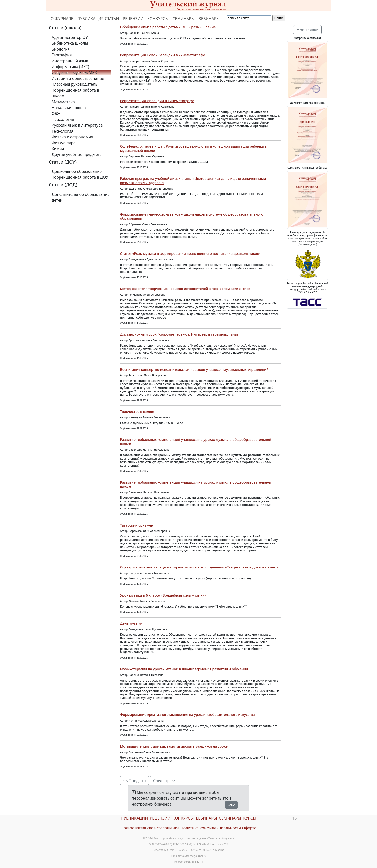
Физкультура (64, 143)
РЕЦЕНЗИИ (133, 19)
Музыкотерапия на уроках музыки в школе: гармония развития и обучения (184, 669)
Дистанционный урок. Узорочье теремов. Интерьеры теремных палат (179, 334)
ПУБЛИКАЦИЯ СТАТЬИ (98, 19)
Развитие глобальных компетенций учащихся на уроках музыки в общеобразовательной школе (196, 442)
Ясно (231, 805)
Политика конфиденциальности (211, 828)
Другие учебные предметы (77, 155)
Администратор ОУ (70, 37)
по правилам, (193, 792)
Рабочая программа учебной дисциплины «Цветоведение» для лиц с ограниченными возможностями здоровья (193, 181)
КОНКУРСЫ (158, 19)
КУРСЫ (250, 818)
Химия (58, 149)
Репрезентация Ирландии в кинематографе (157, 101)
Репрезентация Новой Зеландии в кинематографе (163, 55)
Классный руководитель (74, 84)
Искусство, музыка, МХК (74, 72)
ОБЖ (56, 114)
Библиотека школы (70, 43)
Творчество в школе (137, 411)
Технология (63, 131)
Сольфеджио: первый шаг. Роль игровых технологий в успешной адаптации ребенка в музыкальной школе (193, 148)
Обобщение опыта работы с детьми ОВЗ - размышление (168, 27)
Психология (63, 119)
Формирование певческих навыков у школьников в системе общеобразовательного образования (192, 216)
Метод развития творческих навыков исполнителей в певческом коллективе (185, 289)
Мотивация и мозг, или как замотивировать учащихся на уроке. (175, 746)
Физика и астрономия (72, 137)
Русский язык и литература (77, 125)
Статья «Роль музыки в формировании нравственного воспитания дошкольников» (190, 253)
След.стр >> (164, 781)
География (62, 55)
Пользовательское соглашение (150, 828)
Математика (63, 102)
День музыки (131, 623)
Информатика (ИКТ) (70, 67)
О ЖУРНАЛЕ (62, 19)
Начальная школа (69, 108)
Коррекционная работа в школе (75, 93)
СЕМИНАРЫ (184, 19)
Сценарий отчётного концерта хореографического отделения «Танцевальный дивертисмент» (199, 567)
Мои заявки (308, 30)
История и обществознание (78, 78)
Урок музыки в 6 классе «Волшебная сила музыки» (163, 595)
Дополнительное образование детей (81, 197)
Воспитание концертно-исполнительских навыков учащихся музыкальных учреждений (194, 369)
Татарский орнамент (138, 525)
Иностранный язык (70, 61)
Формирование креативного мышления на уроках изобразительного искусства (188, 715)
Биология (61, 49)
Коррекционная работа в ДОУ (80, 177)
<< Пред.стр (135, 781)
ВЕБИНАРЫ (209, 19)
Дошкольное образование (77, 171)
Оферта (249, 828)
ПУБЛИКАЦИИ (134, 818)
